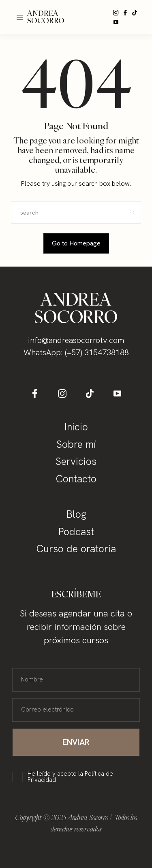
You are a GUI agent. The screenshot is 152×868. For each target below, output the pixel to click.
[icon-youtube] (116, 22)
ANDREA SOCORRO (46, 17)
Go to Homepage (76, 243)
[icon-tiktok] (135, 13)
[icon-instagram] (116, 13)
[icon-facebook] (125, 13)
